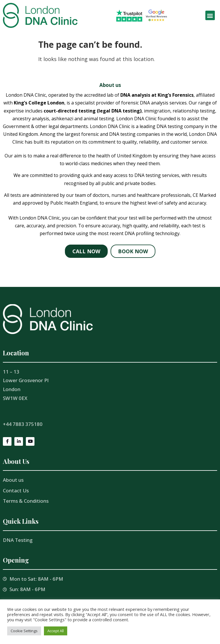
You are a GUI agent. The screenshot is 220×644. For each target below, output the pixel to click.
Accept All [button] (56, 631)
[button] (210, 15)
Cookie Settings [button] (24, 631)
